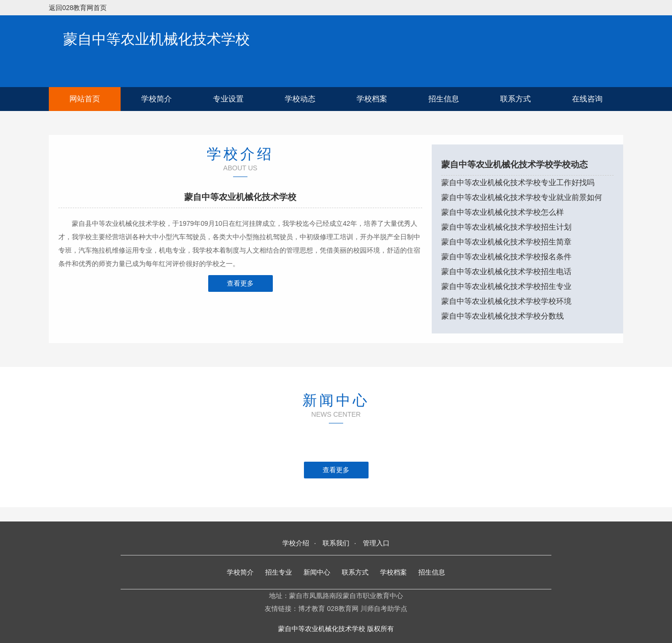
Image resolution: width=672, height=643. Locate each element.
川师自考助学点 (384, 609)
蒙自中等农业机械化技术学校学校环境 (506, 301)
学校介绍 (296, 543)
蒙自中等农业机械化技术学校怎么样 (503, 212)
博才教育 (312, 609)
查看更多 (240, 283)
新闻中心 (317, 572)
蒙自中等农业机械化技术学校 (157, 39)
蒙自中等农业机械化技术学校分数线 (503, 316)
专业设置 (228, 99)
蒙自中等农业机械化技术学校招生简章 (506, 242)
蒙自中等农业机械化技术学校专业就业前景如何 (522, 197)
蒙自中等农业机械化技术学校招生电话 (506, 272)
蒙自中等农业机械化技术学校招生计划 (506, 227)
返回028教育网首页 (78, 8)
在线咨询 (587, 99)
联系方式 (515, 99)
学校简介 (157, 99)
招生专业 (279, 572)
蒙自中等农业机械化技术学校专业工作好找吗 (518, 183)
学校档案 (372, 99)
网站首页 (85, 99)
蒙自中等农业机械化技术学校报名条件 (506, 257)
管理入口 (376, 543)
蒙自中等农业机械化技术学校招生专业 (506, 286)
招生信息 (444, 99)
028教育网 (342, 609)
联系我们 (336, 543)
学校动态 (300, 99)
